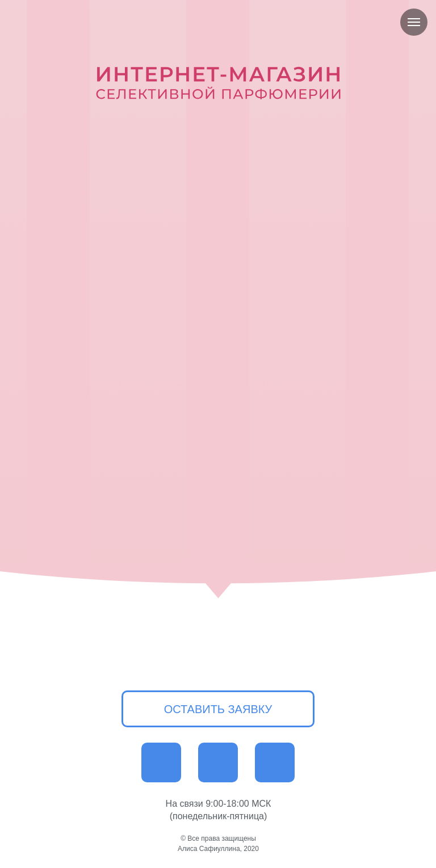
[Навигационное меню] (414, 22)
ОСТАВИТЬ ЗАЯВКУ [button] (218, 709)
